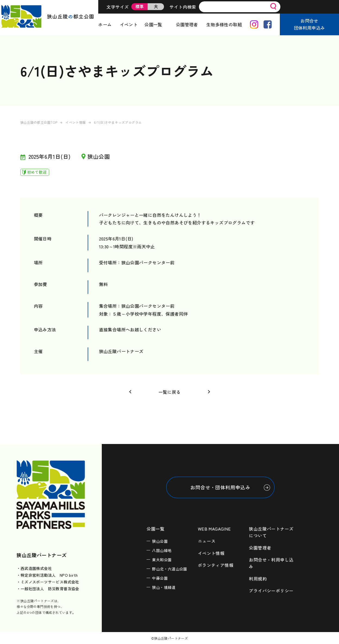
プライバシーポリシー (271, 590)
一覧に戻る (170, 392)
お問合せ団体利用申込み (310, 24)
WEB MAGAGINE (214, 529)
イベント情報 (75, 122)
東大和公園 (162, 560)
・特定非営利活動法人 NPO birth (47, 575)
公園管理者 (187, 24)
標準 (140, 6)
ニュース (207, 541)
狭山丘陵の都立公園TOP (39, 122)
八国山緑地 (162, 550)
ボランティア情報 (216, 565)
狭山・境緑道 (164, 587)
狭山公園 (160, 541)
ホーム (105, 24)
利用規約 (258, 578)
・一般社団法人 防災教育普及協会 (48, 589)
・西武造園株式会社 (34, 568)
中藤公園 (160, 578)
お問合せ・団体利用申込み (220, 487)
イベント (129, 24)
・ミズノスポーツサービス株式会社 (48, 582)
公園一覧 (153, 24)
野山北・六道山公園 (170, 569)
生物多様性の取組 (224, 24)
